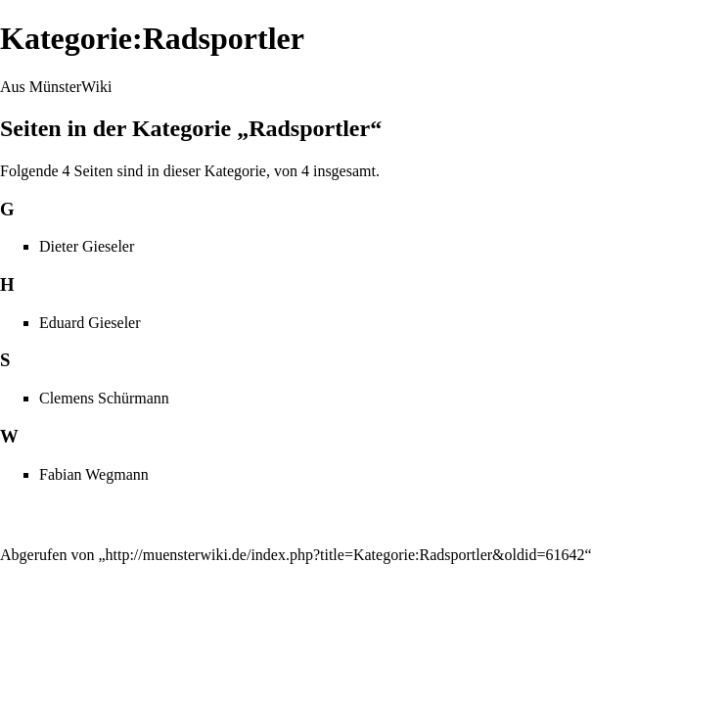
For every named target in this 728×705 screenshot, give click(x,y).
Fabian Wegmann (94, 474)
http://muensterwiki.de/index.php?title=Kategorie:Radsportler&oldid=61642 (345, 555)
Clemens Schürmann (104, 398)
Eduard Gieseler (90, 323)
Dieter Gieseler (87, 246)
